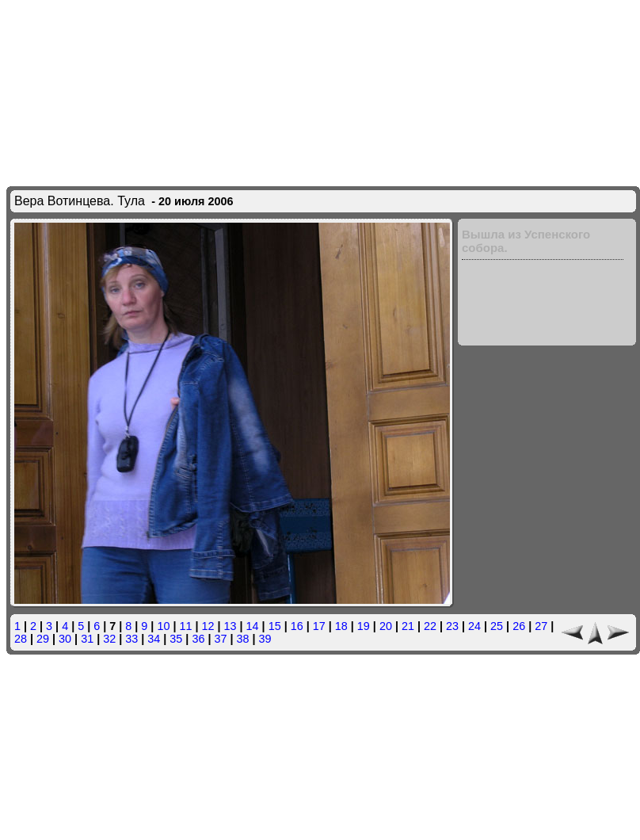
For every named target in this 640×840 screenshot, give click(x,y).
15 (275, 626)
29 (43, 639)
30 (65, 639)
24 (474, 626)
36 (198, 639)
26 (519, 626)
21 (408, 626)
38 (242, 639)
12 (208, 626)
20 (386, 626)
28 (21, 639)
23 (452, 626)
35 (176, 639)
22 (430, 626)
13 (230, 626)
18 (341, 626)
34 (154, 639)
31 (87, 639)
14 (253, 626)
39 (265, 639)
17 (319, 626)
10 (163, 626)
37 (220, 639)
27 (541, 626)
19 (364, 626)
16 (297, 626)
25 (497, 626)
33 (131, 639)
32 (109, 639)
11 (185, 626)
